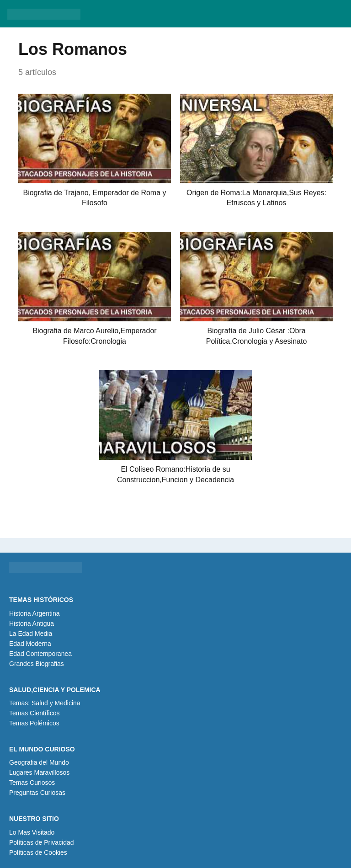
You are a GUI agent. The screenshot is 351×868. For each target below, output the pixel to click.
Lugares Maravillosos (39, 772)
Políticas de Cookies (38, 852)
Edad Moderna (30, 644)
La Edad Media (31, 634)
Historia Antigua (32, 623)
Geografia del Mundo (39, 762)
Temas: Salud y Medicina (45, 703)
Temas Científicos (34, 713)
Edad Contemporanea (40, 654)
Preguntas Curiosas (37, 793)
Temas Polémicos (34, 723)
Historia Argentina (35, 613)
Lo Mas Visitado (32, 832)
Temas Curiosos (32, 783)
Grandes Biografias (37, 664)
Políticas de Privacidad (42, 842)
